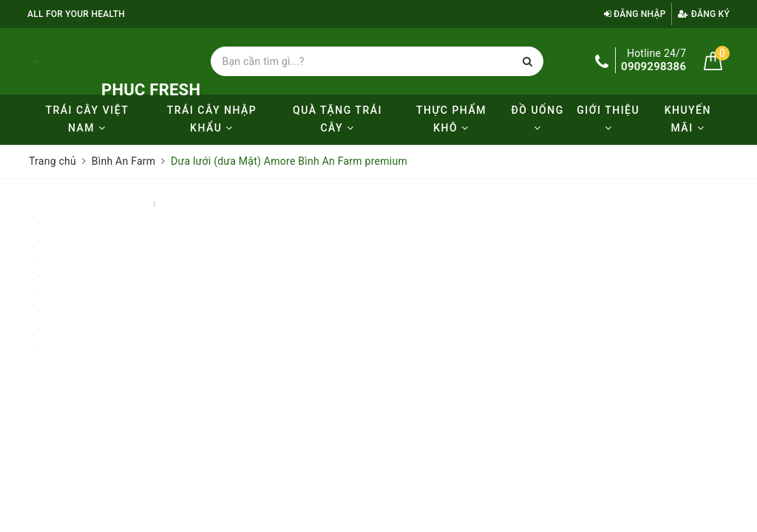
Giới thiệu (608, 119)
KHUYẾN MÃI (688, 119)
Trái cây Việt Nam (87, 119)
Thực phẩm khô (451, 119)
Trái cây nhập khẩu (212, 119)
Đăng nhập (635, 14)
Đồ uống (537, 119)
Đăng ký (704, 14)
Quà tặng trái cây (337, 119)
